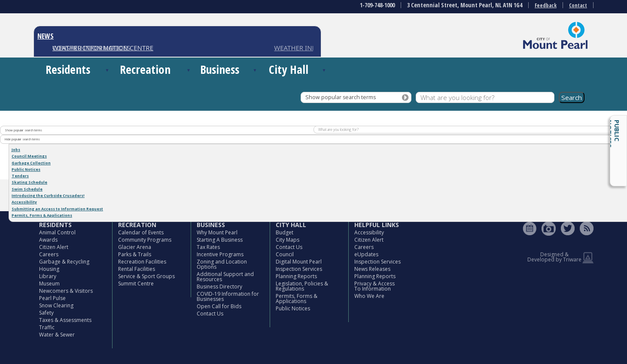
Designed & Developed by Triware (554, 257)
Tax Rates (208, 247)
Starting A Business (220, 240)
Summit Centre (136, 284)
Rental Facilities (137, 269)
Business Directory (219, 287)
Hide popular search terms (22, 139)
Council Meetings (29, 156)
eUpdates (366, 254)
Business (220, 69)
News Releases (372, 269)
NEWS (46, 36)
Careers (49, 254)
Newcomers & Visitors (66, 291)
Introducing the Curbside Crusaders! (48, 196)
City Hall (289, 69)
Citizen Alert (54, 247)
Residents (68, 69)
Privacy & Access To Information (374, 286)
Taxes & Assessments (65, 320)
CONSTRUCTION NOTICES (91, 48)
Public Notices (613, 134)
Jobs (16, 150)
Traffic (47, 327)
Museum (49, 284)
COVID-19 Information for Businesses (228, 296)
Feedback (546, 5)
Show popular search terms (341, 97)
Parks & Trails (135, 254)
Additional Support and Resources (225, 277)
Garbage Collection (31, 163)
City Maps (288, 240)
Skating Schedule (29, 182)
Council (285, 254)
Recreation (145, 69)
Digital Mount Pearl (299, 262)
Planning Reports (296, 276)
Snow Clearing (56, 305)
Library (48, 276)
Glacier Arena (135, 247)
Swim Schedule (27, 189)
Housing (49, 269)
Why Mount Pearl (217, 232)
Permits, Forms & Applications (42, 215)
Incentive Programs (220, 254)
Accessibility (24, 202)
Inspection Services (299, 269)
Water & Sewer (57, 335)
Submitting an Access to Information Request (57, 209)
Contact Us (210, 314)
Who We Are (369, 296)
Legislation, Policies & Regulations (302, 286)
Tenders (20, 176)
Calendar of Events (141, 232)
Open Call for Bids (219, 306)
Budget (285, 232)
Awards (48, 240)
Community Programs (145, 240)
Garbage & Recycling (64, 262)
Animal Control (57, 232)
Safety (46, 313)
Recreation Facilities (142, 262)
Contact (578, 5)
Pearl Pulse (52, 298)
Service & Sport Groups (146, 276)
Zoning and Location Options (222, 264)
